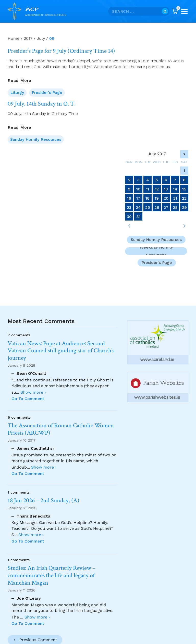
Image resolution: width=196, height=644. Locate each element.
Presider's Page (47, 92)
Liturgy (17, 92)
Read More (20, 81)
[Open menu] (184, 11)
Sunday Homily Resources (36, 139)
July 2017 (157, 154)
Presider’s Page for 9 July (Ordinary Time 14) (61, 51)
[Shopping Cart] (175, 11)
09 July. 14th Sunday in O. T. (42, 104)
